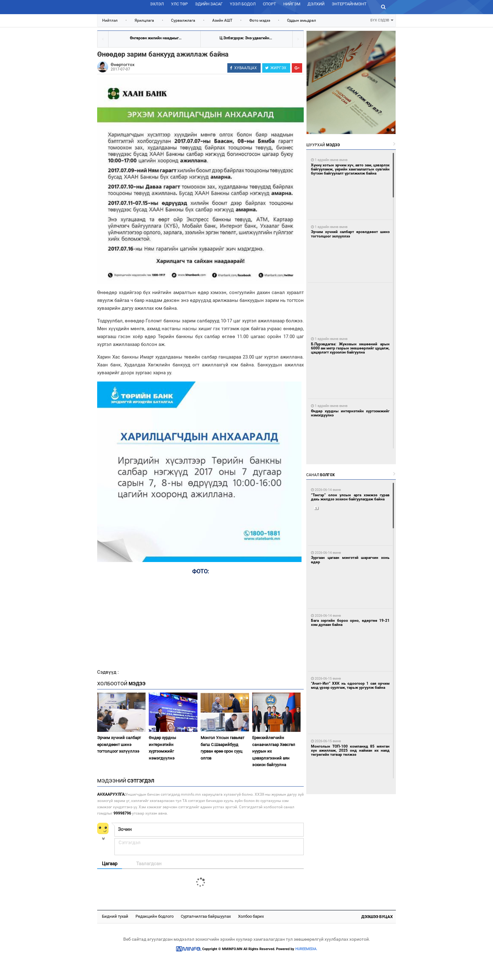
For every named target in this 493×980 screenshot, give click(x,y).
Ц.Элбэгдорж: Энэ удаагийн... (246, 38)
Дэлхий (316, 4)
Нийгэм (292, 4)
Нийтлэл (110, 20)
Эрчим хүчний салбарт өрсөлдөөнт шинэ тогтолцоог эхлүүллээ (119, 744)
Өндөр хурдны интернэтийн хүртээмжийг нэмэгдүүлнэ (162, 748)
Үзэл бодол (243, 4)
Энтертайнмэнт (349, 4)
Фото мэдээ (260, 20)
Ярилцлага (144, 20)
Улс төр (179, 4)
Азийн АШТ (222, 20)
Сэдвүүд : (108, 672)
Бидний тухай (115, 916)
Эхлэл (157, 4)
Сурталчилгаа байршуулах (206, 916)
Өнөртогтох (123, 64)
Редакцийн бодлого (155, 916)
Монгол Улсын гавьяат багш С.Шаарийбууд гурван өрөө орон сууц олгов (222, 748)
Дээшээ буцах (377, 917)
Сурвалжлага (183, 20)
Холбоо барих (251, 916)
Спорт (269, 4)
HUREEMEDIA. (306, 949)
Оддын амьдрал (302, 20)
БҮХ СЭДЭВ (382, 20)
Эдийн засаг (209, 4)
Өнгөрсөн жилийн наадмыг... (156, 38)
